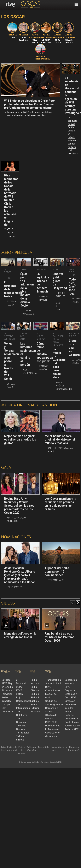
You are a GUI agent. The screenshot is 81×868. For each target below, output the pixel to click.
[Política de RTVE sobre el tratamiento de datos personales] (12, 749)
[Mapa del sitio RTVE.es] (54, 749)
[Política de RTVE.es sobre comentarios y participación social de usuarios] (74, 749)
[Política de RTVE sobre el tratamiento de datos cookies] (22, 750)
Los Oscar (13, 17)
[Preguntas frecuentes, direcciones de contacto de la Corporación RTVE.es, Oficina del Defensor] (63, 747)
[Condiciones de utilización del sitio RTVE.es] (3, 749)
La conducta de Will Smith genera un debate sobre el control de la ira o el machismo (73, 135)
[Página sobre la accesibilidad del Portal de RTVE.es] (44, 747)
